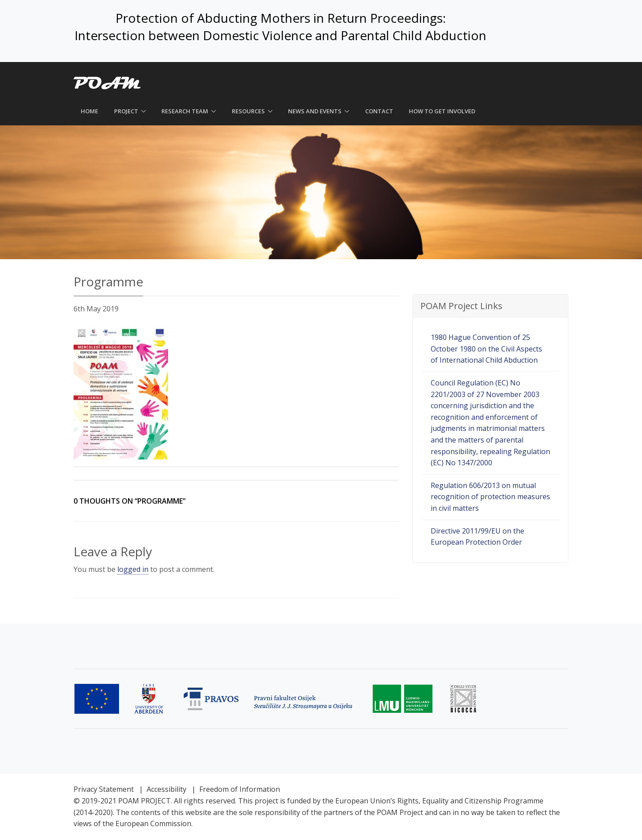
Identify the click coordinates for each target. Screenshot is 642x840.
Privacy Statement (104, 789)
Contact (379, 111)
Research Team (185, 111)
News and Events (315, 111)
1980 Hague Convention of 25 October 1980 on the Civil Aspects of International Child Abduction (486, 349)
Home (89, 111)
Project (126, 111)
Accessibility (167, 789)
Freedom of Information (240, 789)
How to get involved (442, 111)
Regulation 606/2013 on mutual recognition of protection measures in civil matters (490, 497)
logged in (133, 569)
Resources (248, 111)
